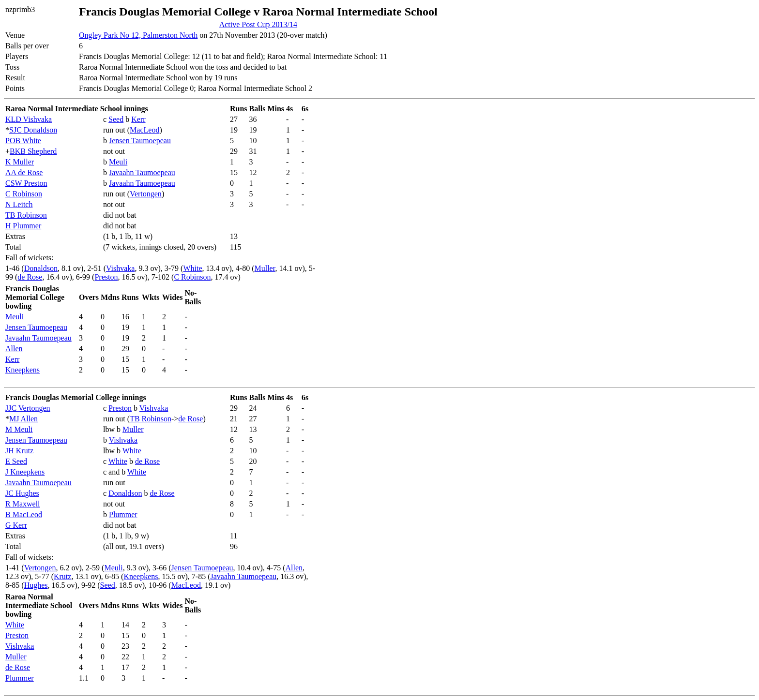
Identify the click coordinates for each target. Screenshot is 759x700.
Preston (106, 277)
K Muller (20, 162)
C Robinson (24, 194)
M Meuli (19, 429)
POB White (23, 141)
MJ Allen (23, 419)
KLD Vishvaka (29, 119)
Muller (265, 268)
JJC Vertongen (28, 408)
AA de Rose (24, 172)
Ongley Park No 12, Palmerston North (138, 35)
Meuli (118, 162)
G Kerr (16, 525)
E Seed (16, 461)
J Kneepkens (25, 472)
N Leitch (19, 204)
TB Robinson (26, 215)
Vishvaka (120, 268)
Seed (116, 119)
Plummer (123, 514)
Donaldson (41, 268)
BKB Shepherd (33, 151)
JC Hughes (22, 493)
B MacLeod (24, 514)
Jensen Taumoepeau (140, 141)
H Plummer (23, 226)
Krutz (62, 576)
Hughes (36, 585)
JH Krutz (19, 451)
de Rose (30, 277)
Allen (14, 349)
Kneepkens (23, 370)
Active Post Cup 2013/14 (258, 24)
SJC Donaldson (33, 130)
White (192, 268)
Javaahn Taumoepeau (142, 172)
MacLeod (144, 130)
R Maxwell (23, 504)
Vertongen (146, 194)
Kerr (138, 119)
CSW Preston (26, 183)
